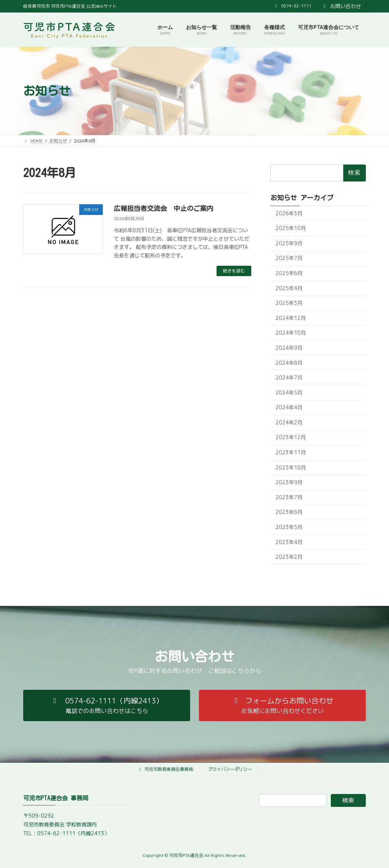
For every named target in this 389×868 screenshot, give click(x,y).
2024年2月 (289, 422)
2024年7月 (289, 378)
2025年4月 (289, 288)
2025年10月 (291, 228)
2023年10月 (291, 467)
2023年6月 (289, 512)
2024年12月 (291, 318)
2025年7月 (289, 258)
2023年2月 (289, 557)
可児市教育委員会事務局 (165, 769)
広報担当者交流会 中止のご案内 (164, 208)
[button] (107, 705)
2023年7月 (289, 497)
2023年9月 (289, 482)
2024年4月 (289, 408)
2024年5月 (289, 393)
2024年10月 (291, 333)
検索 (348, 800)
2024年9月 (289, 348)
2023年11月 (291, 452)
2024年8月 (289, 363)
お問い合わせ (341, 6)
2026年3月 (289, 213)
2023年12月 (291, 437)
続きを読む (234, 271)
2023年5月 (289, 527)
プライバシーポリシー (230, 769)
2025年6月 (289, 273)
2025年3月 (289, 303)
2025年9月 (289, 243)
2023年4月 (289, 542)
